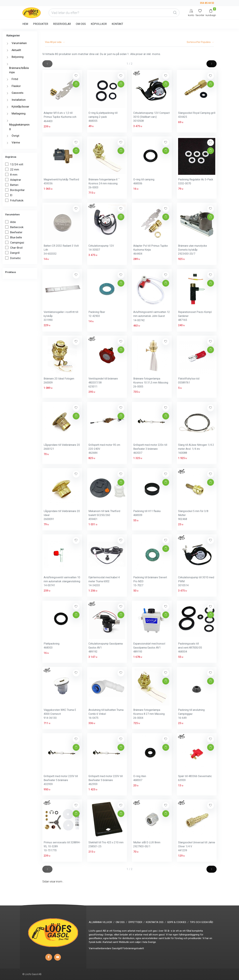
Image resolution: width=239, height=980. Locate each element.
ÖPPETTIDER (135, 922)
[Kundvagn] (211, 13)
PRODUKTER (41, 24)
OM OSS (81, 24)
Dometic (13, 258)
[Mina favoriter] (200, 13)
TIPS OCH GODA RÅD (201, 922)
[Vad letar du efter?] (114, 13)
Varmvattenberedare (100, 948)
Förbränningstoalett (133, 948)
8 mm (12, 175)
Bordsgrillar (15, 190)
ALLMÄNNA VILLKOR (100, 922)
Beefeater (14, 232)
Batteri (12, 185)
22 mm (12, 169)
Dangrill (13, 253)
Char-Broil (14, 248)
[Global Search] (175, 13)
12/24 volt (15, 164)
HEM (25, 24)
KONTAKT (117, 24)
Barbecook (15, 227)
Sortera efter (200, 42)
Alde (11, 222)
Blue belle (14, 237)
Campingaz (15, 242)
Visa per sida (55, 42)
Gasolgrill (117, 948)
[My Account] (191, 13)
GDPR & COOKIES (177, 922)
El (9, 195)
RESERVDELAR (62, 24)
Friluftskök (15, 200)
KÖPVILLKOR (99, 24)
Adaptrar (13, 180)
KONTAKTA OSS (155, 922)
